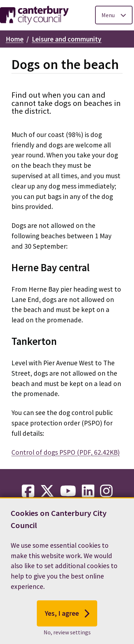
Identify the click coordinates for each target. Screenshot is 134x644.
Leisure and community (67, 39)
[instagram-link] (106, 491)
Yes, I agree (67, 615)
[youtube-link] (68, 491)
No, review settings (67, 634)
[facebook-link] (28, 491)
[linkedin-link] (88, 491)
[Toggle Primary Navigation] (114, 15)
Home (15, 39)
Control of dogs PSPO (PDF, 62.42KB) (66, 452)
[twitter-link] (47, 491)
